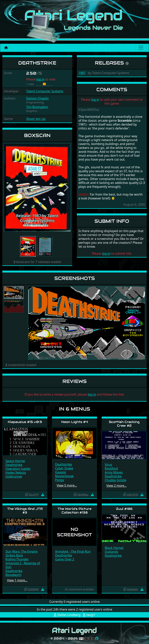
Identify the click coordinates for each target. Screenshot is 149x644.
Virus (108, 465)
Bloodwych (13, 575)
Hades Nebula (16, 473)
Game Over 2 (65, 559)
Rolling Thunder (17, 559)
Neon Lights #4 (75, 422)
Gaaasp (61, 472)
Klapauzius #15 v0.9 (25, 422)
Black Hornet (114, 548)
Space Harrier (15, 461)
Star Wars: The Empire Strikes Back (22, 553)
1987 (82, 73)
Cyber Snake (64, 468)
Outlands (111, 552)
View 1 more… (17, 580)
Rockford (111, 468)
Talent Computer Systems (45, 91)
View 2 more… (117, 486)
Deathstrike (14, 465)
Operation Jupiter (18, 469)
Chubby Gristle (116, 480)
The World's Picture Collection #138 (74, 511)
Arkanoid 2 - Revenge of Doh (23, 565)
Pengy (60, 480)
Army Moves (114, 472)
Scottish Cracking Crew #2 (124, 424)
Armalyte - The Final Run (73, 551)
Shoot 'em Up (36, 119)
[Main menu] (141, 48)
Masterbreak (64, 476)
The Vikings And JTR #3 (25, 511)
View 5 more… (67, 485)
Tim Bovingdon (37, 107)
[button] (9, 187)
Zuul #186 (124, 509)
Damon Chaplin (37, 98)
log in (40, 79)
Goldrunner (14, 476)
